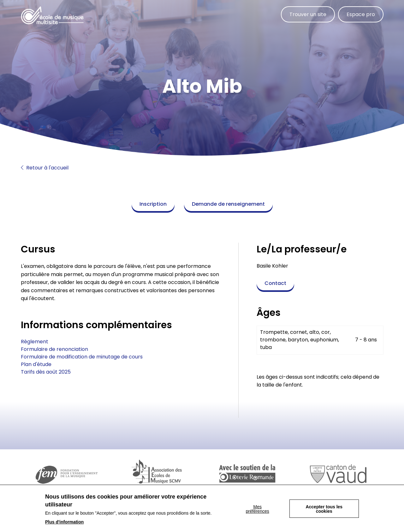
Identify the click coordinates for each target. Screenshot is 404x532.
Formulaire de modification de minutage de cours (82, 357)
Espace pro (361, 14)
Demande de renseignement (228, 204)
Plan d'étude (36, 364)
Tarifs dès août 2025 (46, 372)
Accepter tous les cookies (324, 510)
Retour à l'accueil (45, 168)
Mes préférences (258, 510)
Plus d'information (64, 523)
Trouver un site (308, 14)
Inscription (153, 204)
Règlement (35, 342)
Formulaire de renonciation (54, 349)
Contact (275, 283)
